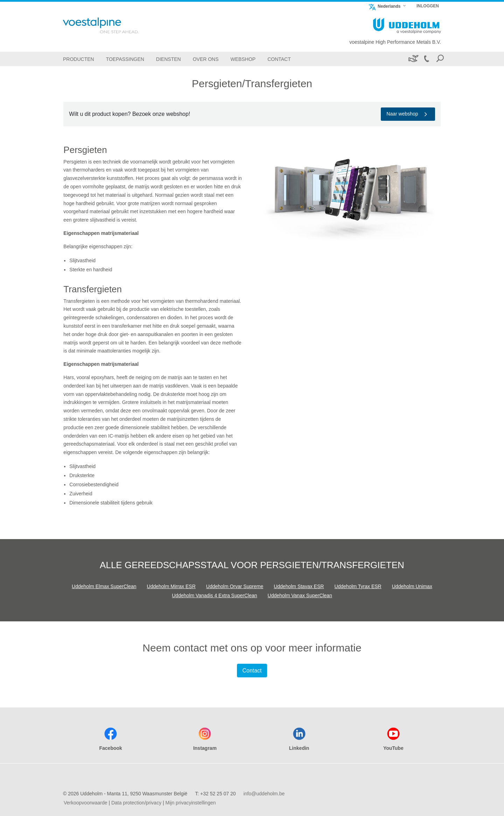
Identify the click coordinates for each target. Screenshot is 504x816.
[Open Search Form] (440, 59)
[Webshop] (243, 59)
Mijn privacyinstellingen (191, 803)
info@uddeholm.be (264, 794)
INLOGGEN (428, 6)
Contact (252, 671)
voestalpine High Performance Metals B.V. (395, 42)
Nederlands (384, 6)
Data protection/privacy (136, 803)
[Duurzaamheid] (413, 59)
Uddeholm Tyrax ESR (358, 586)
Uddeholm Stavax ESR (299, 586)
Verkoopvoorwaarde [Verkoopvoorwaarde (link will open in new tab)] (86, 803)
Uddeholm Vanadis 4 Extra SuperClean (214, 595)
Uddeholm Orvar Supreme (235, 586)
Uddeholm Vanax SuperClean (300, 595)
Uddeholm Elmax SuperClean (104, 586)
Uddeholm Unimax (412, 586)
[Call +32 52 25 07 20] (426, 59)
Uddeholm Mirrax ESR (171, 586)
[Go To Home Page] (110, 25)
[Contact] (279, 59)
